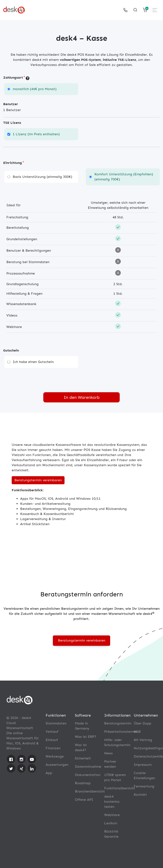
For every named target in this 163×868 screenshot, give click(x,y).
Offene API (84, 800)
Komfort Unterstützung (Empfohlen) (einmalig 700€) (124, 177)
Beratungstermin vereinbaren (38, 480)
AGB (137, 732)
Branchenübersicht (90, 791)
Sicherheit (83, 758)
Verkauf (52, 732)
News (108, 753)
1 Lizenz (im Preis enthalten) (36, 134)
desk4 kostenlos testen (112, 802)
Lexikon (111, 823)
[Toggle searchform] (135, 10)
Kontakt (140, 795)
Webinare (112, 815)
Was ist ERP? (86, 737)
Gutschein (11, 350)
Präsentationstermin (121, 732)
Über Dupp (143, 723)
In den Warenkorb (82, 397)
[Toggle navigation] (155, 10)
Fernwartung (144, 786)
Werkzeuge (55, 756)
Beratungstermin (118, 723)
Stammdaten (56, 723)
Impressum (143, 765)
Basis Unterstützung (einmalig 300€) (42, 177)
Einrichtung (13, 163)
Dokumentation (88, 775)
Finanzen (53, 748)
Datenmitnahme (88, 767)
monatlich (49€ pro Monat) (35, 89)
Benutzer (11, 104)
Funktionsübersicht (120, 788)
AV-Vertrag (143, 740)
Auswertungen (57, 765)
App (49, 773)
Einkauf (52, 740)
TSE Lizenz (12, 123)
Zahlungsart (13, 78)
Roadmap (83, 783)
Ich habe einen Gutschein (33, 362)
